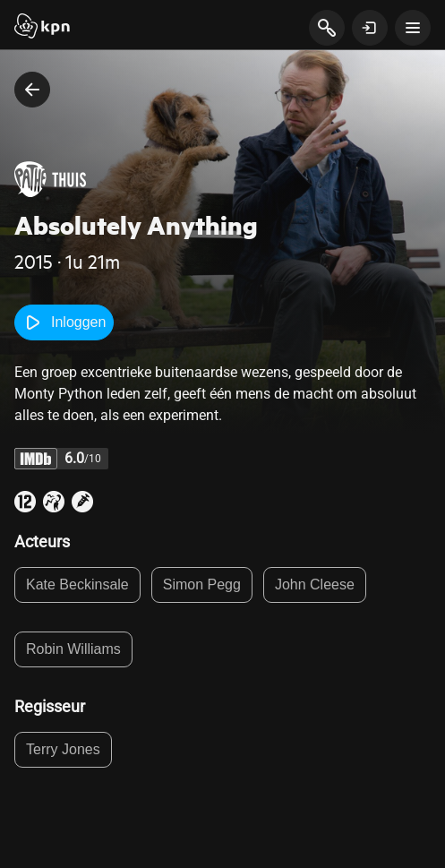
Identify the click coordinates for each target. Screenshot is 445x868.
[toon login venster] (370, 28)
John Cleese (315, 584)
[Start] (42, 28)
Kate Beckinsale (77, 584)
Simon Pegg (202, 584)
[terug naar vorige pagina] (32, 90)
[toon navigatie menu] (413, 28)
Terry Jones (63, 749)
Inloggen (64, 322)
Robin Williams (73, 649)
